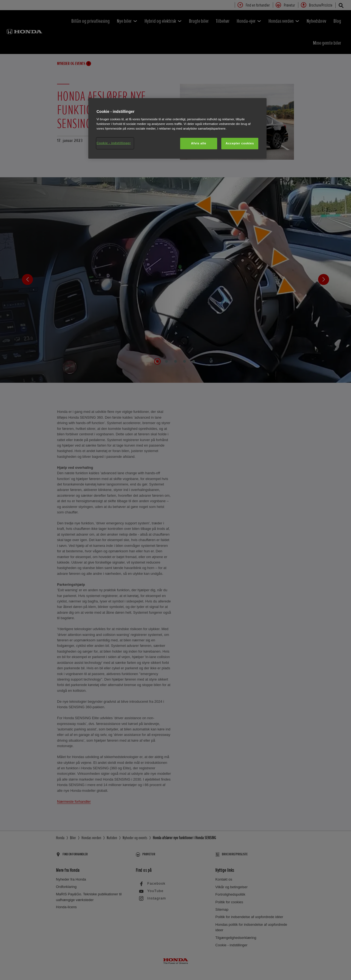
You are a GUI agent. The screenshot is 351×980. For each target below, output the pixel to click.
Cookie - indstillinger (114, 143)
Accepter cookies (240, 143)
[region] (177, 128)
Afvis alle (199, 143)
